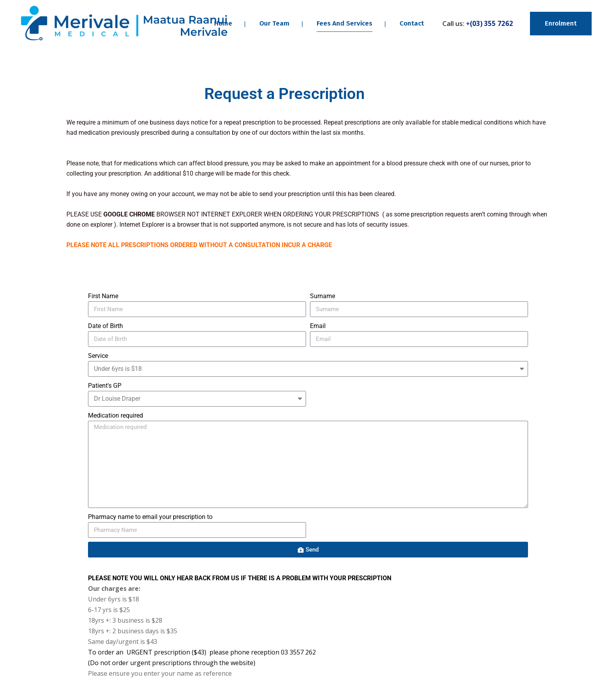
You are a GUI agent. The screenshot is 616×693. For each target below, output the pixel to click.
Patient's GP (105, 386)
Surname (323, 296)
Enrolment (561, 23)
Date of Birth (105, 326)
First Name (103, 296)
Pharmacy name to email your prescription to (150, 517)
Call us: (478, 23)
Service (98, 356)
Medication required (115, 415)
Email (318, 326)
